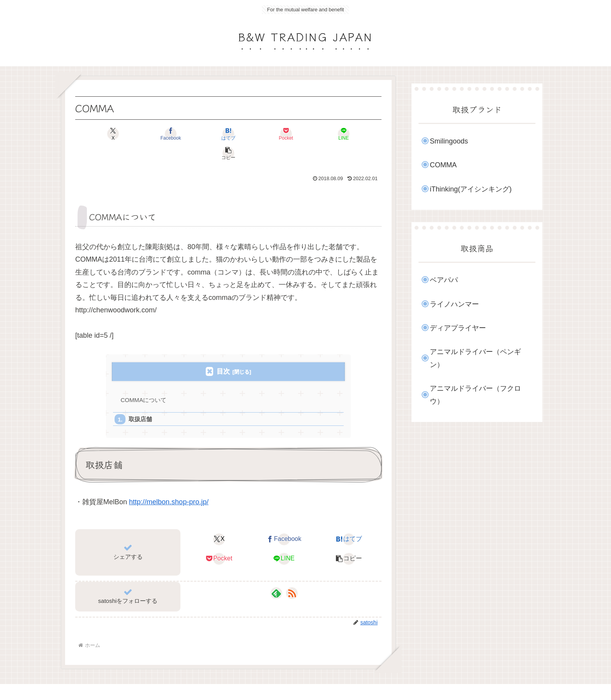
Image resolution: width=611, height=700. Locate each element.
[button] (357, 134)
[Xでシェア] (100, 134)
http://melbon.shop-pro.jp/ (169, 483)
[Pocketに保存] (254, 134)
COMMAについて (144, 380)
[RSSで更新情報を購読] (292, 574)
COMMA (443, 165)
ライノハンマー (454, 304)
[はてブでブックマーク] (203, 134)
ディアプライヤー (458, 328)
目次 (223, 352)
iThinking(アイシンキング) (471, 189)
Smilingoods (449, 141)
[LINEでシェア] (305, 134)
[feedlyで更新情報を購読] (276, 574)
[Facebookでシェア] (151, 134)
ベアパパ (444, 280)
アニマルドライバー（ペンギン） (475, 358)
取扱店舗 (140, 400)
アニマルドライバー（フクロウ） (475, 395)
